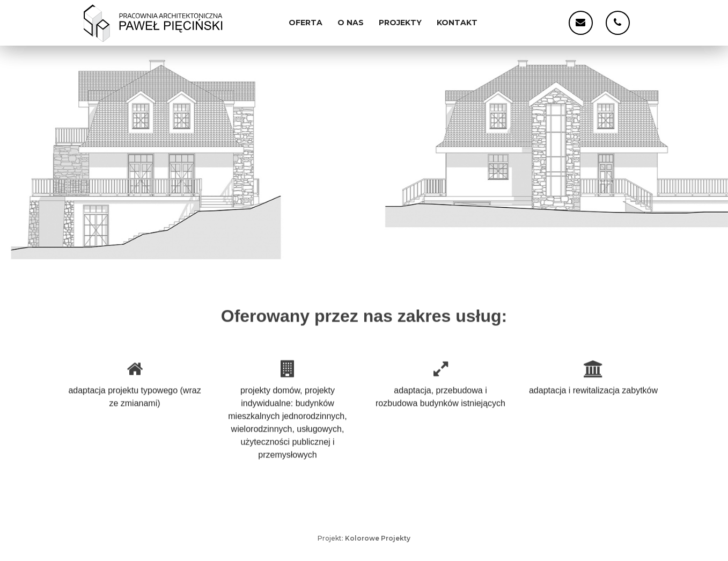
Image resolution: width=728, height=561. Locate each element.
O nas (351, 23)
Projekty (400, 23)
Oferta (306, 23)
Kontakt (457, 23)
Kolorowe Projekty (378, 538)
